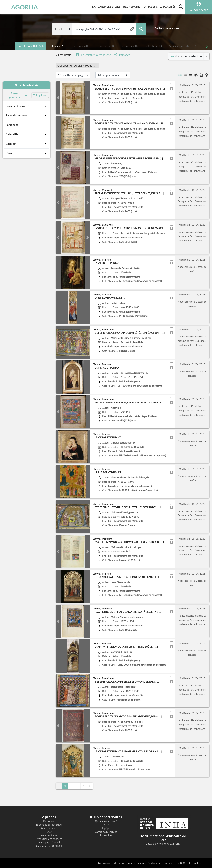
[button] (58, 98)
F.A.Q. (49, 832)
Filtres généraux (18, 95)
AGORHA (20, 7)
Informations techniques (49, 825)
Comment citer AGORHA (177, 863)
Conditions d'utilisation (147, 863)
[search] (181, 7)
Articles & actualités (160, 6)
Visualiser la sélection (186, 56)
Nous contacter (49, 835)
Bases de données (27, 116)
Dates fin (27, 144)
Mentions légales (123, 863)
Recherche (132, 6)
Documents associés (27, 106)
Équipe (106, 828)
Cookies (197, 863)
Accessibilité (104, 863)
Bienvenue (49, 821)
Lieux (27, 153)
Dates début (27, 134)
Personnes (27, 125)
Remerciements (49, 828)
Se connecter (199, 10)
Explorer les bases (107, 6)
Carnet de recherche (106, 832)
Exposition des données (49, 839)
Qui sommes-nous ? (106, 821)
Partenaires (106, 835)
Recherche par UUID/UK (49, 846)
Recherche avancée (167, 28)
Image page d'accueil (49, 843)
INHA (106, 825)
